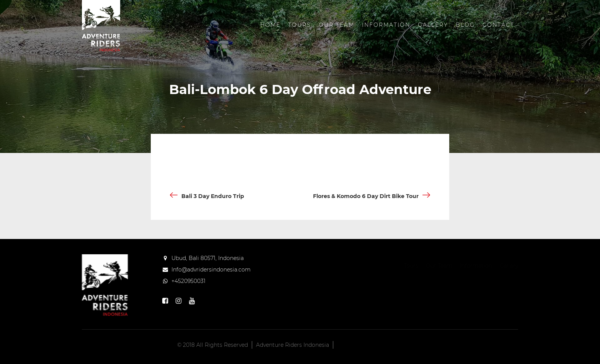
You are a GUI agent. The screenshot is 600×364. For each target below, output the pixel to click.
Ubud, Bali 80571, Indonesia (208, 258)
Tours (300, 25)
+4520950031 (188, 281)
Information (386, 25)
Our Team (337, 25)
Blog (465, 25)
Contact (498, 25)
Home (270, 25)
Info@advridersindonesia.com (211, 270)
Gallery (433, 25)
